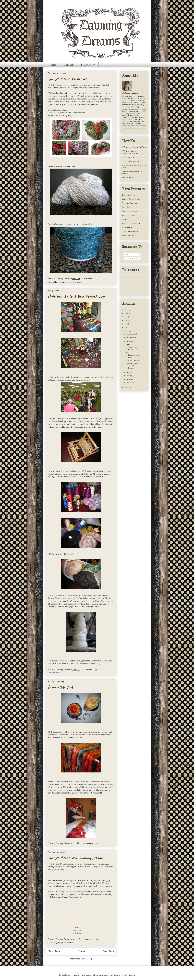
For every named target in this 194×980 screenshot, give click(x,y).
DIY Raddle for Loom (130, 161)
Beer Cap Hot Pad (129, 236)
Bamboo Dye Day (60, 687)
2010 (127, 327)
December (131, 334)
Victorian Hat (128, 178)
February (130, 383)
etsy (56, 942)
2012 (127, 320)
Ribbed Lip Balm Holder (131, 224)
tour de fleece (72, 282)
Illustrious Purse (129, 228)
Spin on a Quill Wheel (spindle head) (134, 167)
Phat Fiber (81, 883)
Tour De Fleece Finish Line (67, 79)
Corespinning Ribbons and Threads (132, 173)
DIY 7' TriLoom (128, 157)
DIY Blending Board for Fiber (134, 147)
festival (57, 673)
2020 (127, 310)
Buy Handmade (77, 930)
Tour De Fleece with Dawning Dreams (76, 858)
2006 (79, 880)
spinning (62, 282)
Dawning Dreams (131, 93)
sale (60, 942)
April (129, 376)
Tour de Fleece (57, 880)
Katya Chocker (128, 207)
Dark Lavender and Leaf (131, 232)
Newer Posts (54, 951)
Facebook (69, 65)
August (130, 341)
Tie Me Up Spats (128, 215)
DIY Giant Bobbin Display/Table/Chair (130, 152)
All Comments (130, 259)
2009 (127, 331)
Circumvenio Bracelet (131, 211)
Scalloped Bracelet (129, 203)
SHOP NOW (88, 65)
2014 (127, 313)
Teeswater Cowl (128, 195)
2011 (126, 324)
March (129, 379)
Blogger (132, 975)
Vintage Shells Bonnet (131, 199)
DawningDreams (77, 933)
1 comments (87, 670)
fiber (56, 282)
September (131, 338)
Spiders (125, 219)
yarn (80, 282)
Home (53, 65)
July (128, 344)
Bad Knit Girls (100, 883)
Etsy (77, 927)
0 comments (87, 279)
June (129, 372)
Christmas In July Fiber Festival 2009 (77, 297)
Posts (126, 255)
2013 (127, 317)
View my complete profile (132, 131)
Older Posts (109, 951)
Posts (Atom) (86, 959)
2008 (127, 387)
